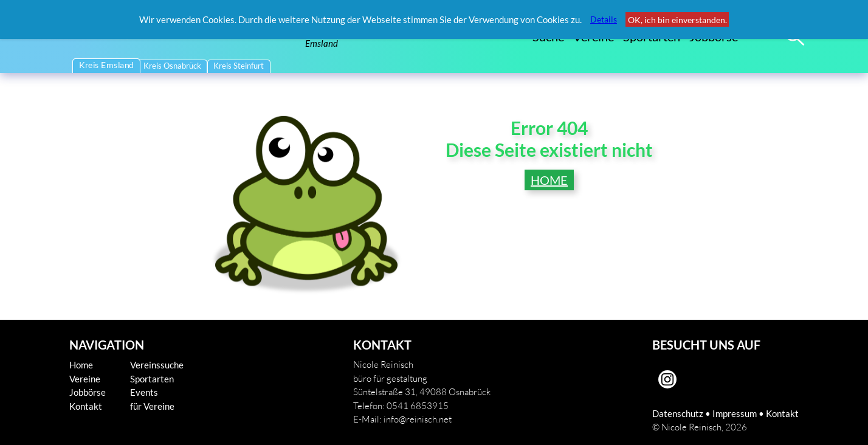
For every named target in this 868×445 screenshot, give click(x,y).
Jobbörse (88, 392)
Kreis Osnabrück (172, 66)
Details (604, 19)
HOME (549, 180)
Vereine (85, 379)
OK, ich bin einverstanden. (677, 20)
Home (81, 365)
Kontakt (86, 406)
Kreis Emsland (106, 65)
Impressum (735, 413)
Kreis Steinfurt (239, 66)
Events (144, 392)
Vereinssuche (157, 365)
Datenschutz (678, 413)
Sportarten (152, 379)
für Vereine (152, 406)
